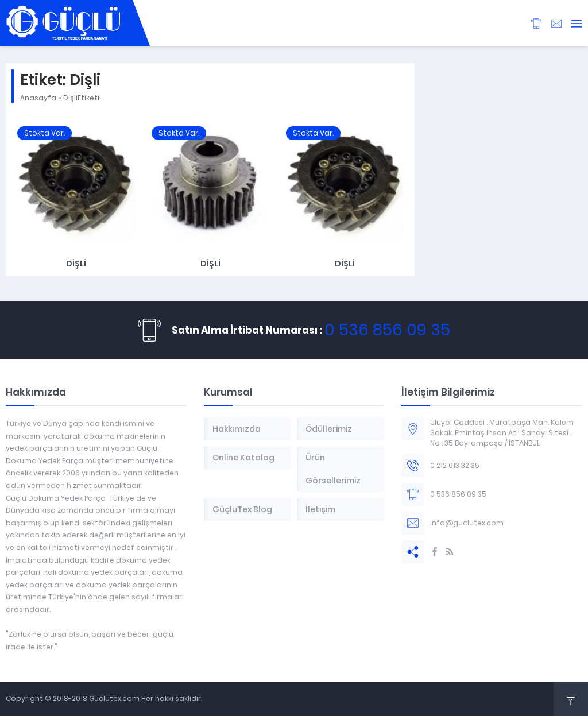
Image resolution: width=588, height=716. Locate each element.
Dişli (76, 264)
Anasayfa (38, 98)
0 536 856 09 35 (387, 330)
